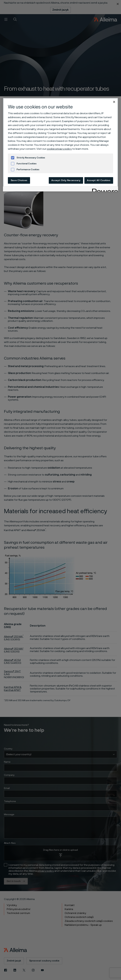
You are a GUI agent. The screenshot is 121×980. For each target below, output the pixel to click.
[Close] (114, 102)
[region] (60, 145)
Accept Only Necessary (66, 180)
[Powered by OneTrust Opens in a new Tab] (104, 189)
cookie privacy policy (59, 149)
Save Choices (19, 180)
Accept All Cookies (99, 180)
